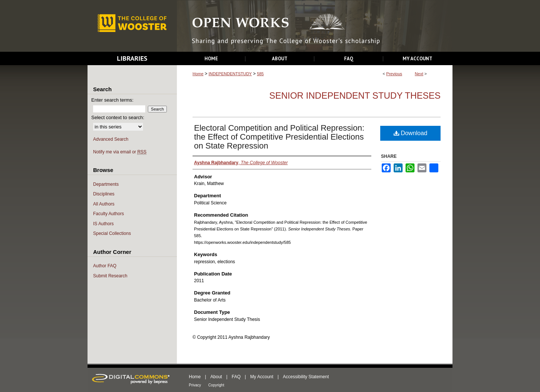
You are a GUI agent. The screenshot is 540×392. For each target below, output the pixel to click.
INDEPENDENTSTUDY (230, 74)
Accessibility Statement (306, 377)
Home (198, 74)
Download (411, 133)
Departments (106, 184)
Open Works (315, 26)
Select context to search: (118, 117)
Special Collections (112, 233)
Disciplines (104, 194)
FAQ (236, 377)
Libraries (132, 58)
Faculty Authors (109, 214)
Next (419, 74)
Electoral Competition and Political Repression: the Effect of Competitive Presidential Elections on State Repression (279, 137)
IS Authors (103, 224)
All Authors (104, 204)
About (216, 377)
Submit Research (110, 276)
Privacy (195, 385)
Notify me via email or (120, 152)
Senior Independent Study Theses (355, 95)
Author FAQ (105, 266)
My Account (262, 377)
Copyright (216, 385)
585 (260, 74)
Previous (394, 74)
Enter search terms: (112, 100)
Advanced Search (111, 139)
